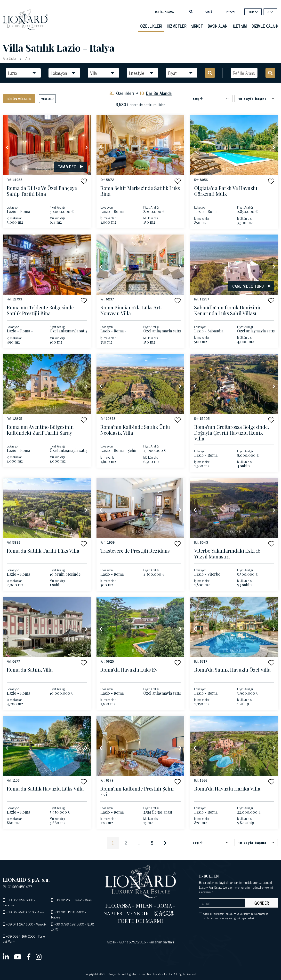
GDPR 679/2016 (133, 942)
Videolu (47, 98)
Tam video (70, 167)
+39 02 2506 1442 (68, 900)
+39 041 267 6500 (20, 924)
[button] (84, 181)
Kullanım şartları (161, 942)
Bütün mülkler (19, 98)
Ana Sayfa (10, 58)
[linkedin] (6, 956)
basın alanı (218, 26)
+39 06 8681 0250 (20, 912)
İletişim (240, 26)
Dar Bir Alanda (159, 93)
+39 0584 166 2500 (21, 936)
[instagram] (39, 956)
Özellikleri (151, 26)
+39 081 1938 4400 (69, 912)
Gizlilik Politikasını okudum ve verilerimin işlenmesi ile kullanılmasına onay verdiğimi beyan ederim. (236, 916)
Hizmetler (177, 26)
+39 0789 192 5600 (69, 924)
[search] (191, 11)
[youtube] (18, 956)
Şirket (197, 26)
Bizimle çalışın (265, 26)
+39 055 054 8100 (20, 900)
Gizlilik (112, 942)
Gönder (262, 903)
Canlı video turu (251, 286)
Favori (231, 11)
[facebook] (29, 956)
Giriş (209, 11)
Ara (27, 58)
